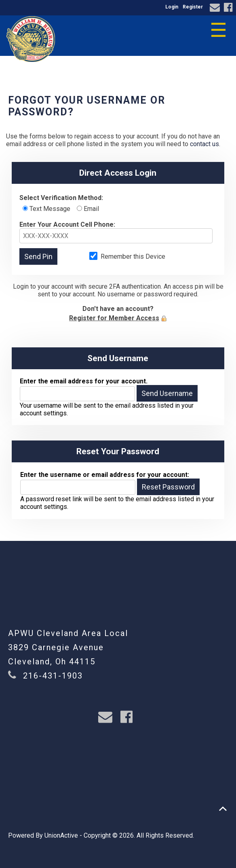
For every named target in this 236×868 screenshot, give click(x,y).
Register (193, 7)
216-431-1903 (53, 676)
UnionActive (61, 835)
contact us (204, 144)
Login (172, 7)
